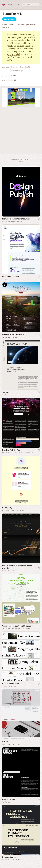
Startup (14, 337)
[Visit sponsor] (39, 219)
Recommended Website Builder (12, 222)
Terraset (6, 392)
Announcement (7, 453)
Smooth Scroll (24, 67)
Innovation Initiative (11, 277)
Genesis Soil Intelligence (13, 334)
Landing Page (17, 453)
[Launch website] (39, 277)
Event (4, 571)
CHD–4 (5, 742)
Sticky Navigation (16, 70)
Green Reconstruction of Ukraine (17, 626)
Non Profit (13, 76)
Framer (5, 285)
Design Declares (9, 799)
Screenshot (9, 19)
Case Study (6, 629)
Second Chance (9, 857)
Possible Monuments (11, 684)
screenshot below (23, 43)
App (3, 511)
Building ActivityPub (11, 450)
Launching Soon (29, 453)
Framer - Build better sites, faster (17, 219)
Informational (16, 629)
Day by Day (7, 508)
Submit (21, 161)
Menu (10, 5)
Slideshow (14, 67)
